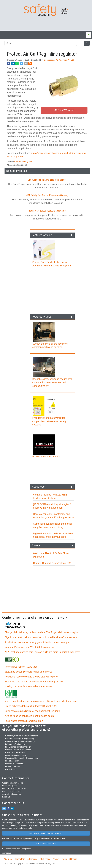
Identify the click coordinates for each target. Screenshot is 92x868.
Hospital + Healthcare (15, 764)
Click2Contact (64, 110)
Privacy (56, 859)
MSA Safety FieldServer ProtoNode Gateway (47, 195)
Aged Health (11, 769)
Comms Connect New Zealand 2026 (53, 563)
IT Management (12, 761)
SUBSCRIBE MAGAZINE (46, 844)
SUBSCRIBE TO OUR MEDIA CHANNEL (46, 833)
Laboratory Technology (15, 744)
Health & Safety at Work (16, 755)
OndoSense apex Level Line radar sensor (47, 180)
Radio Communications (15, 752)
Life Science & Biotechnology (18, 747)
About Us (8, 859)
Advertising (32, 859)
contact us (7, 853)
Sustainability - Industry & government (22, 758)
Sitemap (73, 859)
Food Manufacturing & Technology (20, 741)
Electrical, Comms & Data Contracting (22, 736)
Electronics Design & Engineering (20, 738)
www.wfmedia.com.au (12, 794)
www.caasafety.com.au (25, 162)
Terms (64, 859)
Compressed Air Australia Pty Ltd (59, 60)
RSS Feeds (45, 859)
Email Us (6, 797)
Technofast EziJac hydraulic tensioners (47, 211)
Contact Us (20, 859)
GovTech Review (13, 766)
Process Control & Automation (18, 750)
